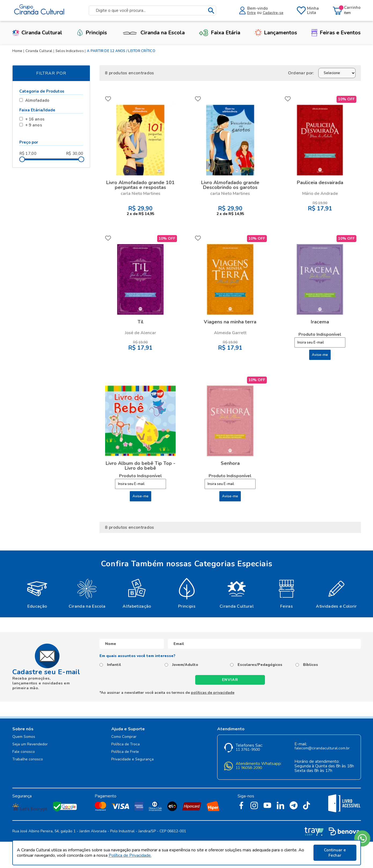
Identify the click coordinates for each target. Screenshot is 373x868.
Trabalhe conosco (28, 759)
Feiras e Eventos (336, 33)
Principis (92, 33)
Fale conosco (24, 752)
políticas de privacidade (213, 693)
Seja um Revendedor (30, 744)
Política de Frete (125, 752)
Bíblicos (311, 665)
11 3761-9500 (248, 750)
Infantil (114, 665)
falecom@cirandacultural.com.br (322, 748)
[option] (37, 593)
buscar (211, 11)
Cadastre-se (273, 13)
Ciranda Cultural (37, 33)
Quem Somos (24, 737)
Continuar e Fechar (335, 853)
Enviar (230, 680)
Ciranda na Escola (153, 33)
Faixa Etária (220, 33)
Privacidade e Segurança (132, 759)
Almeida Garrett (230, 333)
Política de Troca (125, 744)
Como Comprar (124, 737)
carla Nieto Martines (141, 194)
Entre (252, 13)
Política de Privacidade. (130, 855)
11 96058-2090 (249, 768)
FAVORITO (108, 99)
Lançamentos (276, 33)
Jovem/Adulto (185, 665)
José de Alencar (141, 333)
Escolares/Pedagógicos (260, 665)
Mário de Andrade (320, 194)
